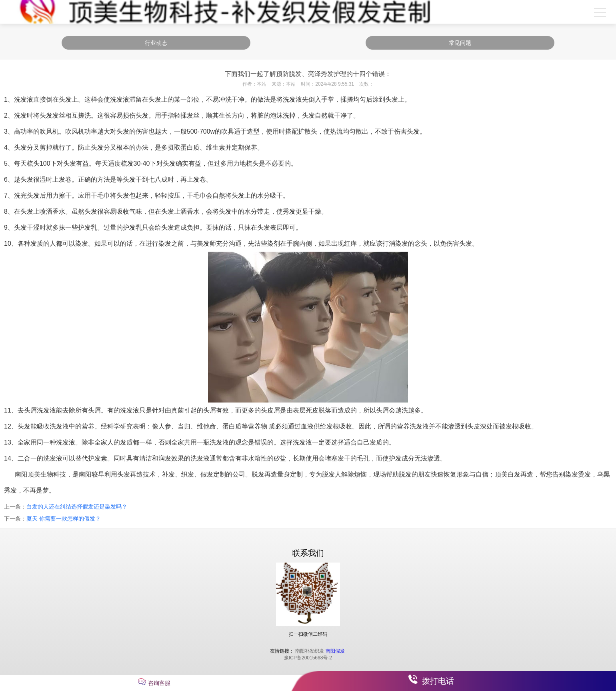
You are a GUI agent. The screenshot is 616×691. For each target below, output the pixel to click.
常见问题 (460, 43)
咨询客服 (159, 683)
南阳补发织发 (310, 651)
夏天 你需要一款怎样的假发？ (64, 519)
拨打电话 (438, 681)
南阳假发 (335, 651)
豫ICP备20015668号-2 (308, 658)
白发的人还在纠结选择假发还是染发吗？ (77, 507)
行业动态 (156, 43)
